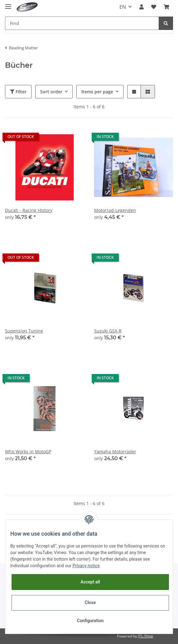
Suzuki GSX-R (108, 331)
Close (90, 602)
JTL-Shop (146, 636)
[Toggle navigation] (8, 4)
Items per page (97, 92)
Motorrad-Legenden (115, 210)
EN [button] (123, 7)
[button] (142, 7)
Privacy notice (86, 566)
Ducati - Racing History (29, 210)
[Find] (82, 23)
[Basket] (166, 7)
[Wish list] (154, 7)
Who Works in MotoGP (28, 452)
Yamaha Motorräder (115, 452)
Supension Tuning (24, 331)
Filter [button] (18, 92)
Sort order (51, 92)
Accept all (90, 582)
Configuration (90, 621)
